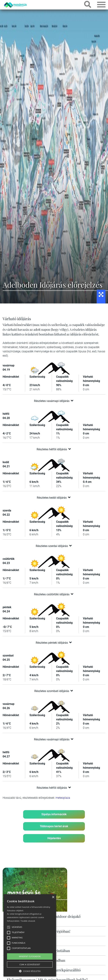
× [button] (53, 897)
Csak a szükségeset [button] (30, 964)
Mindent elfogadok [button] (30, 956)
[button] (30, 971)
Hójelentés (54, 838)
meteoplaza (63, 798)
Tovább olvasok (28, 921)
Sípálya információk (54, 814)
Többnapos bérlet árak (54, 826)
